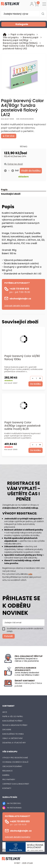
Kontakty (7, 788)
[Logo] (10, 4)
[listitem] (29, 685)
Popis (4, 190)
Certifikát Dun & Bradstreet (16, 784)
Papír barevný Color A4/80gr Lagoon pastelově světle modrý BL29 (22, 426)
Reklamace (7, 771)
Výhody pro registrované (15, 758)
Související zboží (11, 194)
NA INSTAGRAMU (14, 808)
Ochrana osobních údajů (15, 762)
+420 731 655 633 (19, 289)
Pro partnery (9, 779)
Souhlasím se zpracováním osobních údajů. (25, 630)
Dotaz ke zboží (15, 164)
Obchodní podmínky (12, 766)
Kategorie (30, 24)
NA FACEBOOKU (14, 803)
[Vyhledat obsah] (43, 14)
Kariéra (6, 775)
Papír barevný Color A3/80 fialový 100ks (22, 358)
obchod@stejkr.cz (20, 299)
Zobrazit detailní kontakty (17, 306)
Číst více (9, 136)
